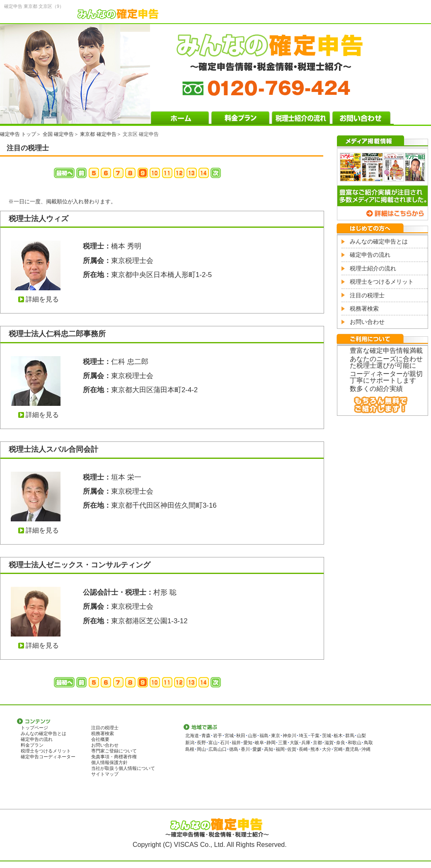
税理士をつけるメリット (382, 282)
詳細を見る (42, 299)
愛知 (248, 743)
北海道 (192, 735)
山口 (222, 749)
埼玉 (303, 735)
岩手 (218, 735)
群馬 (350, 735)
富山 (213, 743)
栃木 (338, 735)
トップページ (34, 728)
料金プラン (32, 745)
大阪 (294, 743)
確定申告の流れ (370, 255)
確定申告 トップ (18, 134)
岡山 (201, 749)
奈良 (341, 743)
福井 (236, 743)
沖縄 (366, 749)
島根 (190, 749)
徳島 (234, 749)
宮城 (229, 735)
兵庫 (306, 743)
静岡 (271, 743)
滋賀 (329, 743)
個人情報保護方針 (109, 762)
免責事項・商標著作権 (114, 757)
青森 (206, 735)
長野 (201, 743)
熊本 (315, 749)
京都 (317, 743)
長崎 (303, 749)
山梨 (361, 735)
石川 (225, 743)
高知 (269, 749)
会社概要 (100, 739)
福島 (264, 735)
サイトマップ (105, 774)
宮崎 (338, 749)
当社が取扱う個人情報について (123, 768)
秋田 (241, 735)
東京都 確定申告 (98, 134)
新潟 (190, 743)
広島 (213, 749)
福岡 (280, 749)
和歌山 (355, 743)
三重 (283, 743)
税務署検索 (364, 309)
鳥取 (368, 743)
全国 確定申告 (58, 134)
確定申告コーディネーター (48, 757)
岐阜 (259, 743)
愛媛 (257, 749)
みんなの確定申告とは (379, 241)
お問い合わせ (367, 322)
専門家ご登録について (114, 751)
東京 (276, 735)
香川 (245, 749)
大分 (327, 749)
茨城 (327, 735)
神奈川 (289, 735)
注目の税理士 (367, 295)
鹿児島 (352, 749)
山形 (252, 735)
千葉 (315, 735)
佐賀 (292, 749)
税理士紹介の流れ (373, 268)
